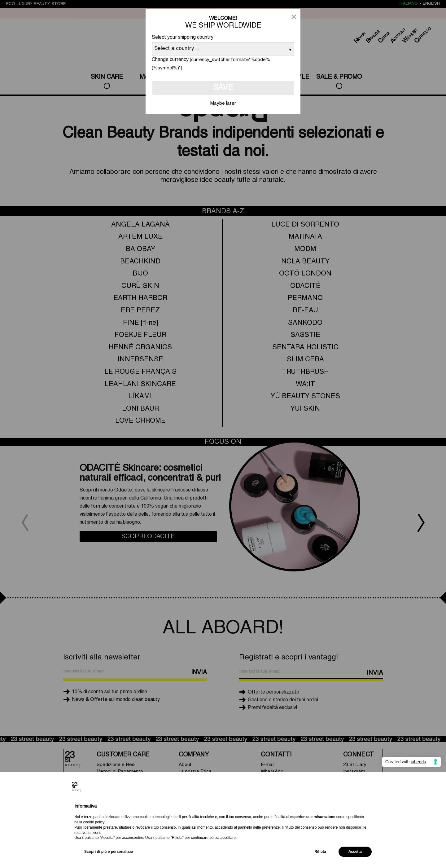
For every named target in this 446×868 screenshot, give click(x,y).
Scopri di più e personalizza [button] (109, 852)
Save (223, 88)
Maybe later (223, 104)
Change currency (170, 60)
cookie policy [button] (94, 822)
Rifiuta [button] (320, 852)
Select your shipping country (183, 37)
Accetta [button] (355, 852)
